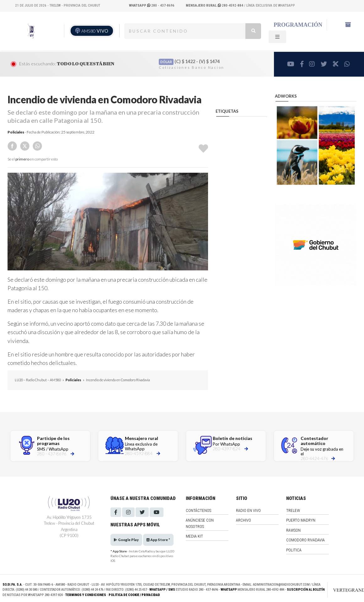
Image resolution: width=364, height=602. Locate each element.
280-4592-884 (215, 5)
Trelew (293, 510)
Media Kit (194, 536)
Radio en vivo (248, 510)
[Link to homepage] (345, 590)
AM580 (95, 31)
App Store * (158, 540)
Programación (298, 25)
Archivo (244, 520)
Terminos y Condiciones (86, 595)
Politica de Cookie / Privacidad (134, 595)
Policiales (16, 132)
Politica (294, 550)
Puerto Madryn (301, 520)
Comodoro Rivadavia (305, 540)
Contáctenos (198, 510)
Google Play (126, 540)
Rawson (293, 530)
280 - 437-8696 (152, 5)
